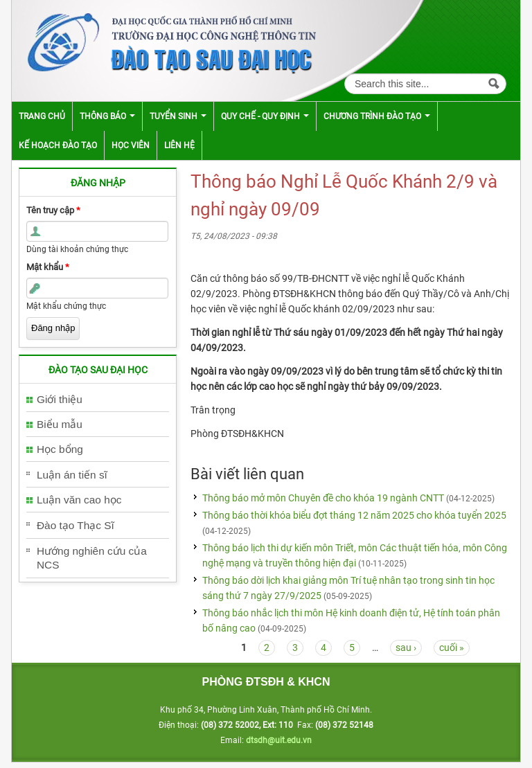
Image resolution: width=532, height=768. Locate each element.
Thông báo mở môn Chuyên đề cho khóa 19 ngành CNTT (323, 498)
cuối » (452, 648)
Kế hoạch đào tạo (58, 145)
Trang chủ (42, 116)
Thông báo (107, 116)
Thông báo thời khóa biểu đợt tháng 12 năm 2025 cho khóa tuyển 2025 (354, 515)
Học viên (131, 145)
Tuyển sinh (178, 116)
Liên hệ (179, 145)
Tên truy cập (53, 210)
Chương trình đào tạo (377, 116)
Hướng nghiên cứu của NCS (92, 558)
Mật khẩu (48, 267)
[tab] (98, 400)
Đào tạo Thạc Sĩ (76, 525)
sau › (406, 648)
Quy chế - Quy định (265, 116)
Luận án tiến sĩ (72, 475)
